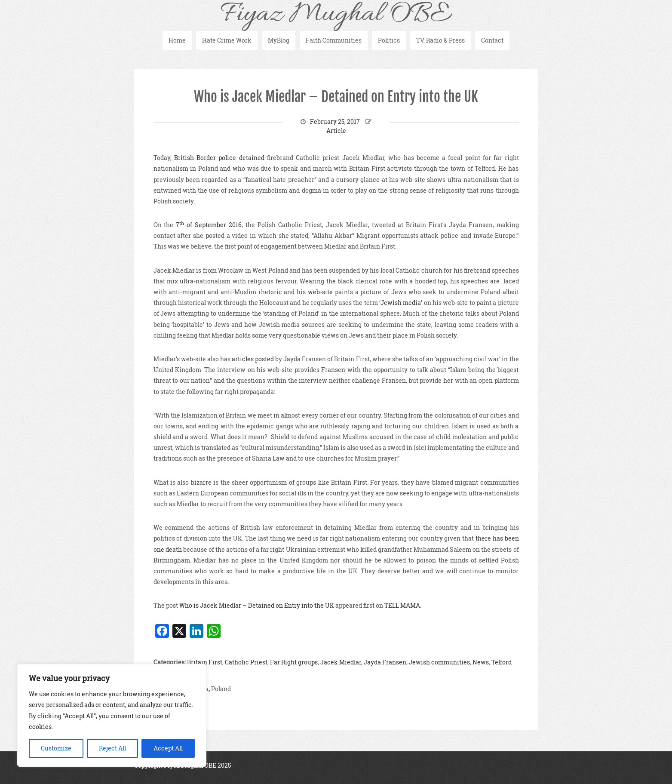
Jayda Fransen (385, 662)
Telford (502, 662)
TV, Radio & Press (440, 40)
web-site (320, 292)
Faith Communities (334, 40)
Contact (492, 40)
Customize (56, 748)
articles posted (253, 359)
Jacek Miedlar (341, 662)
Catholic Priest (246, 662)
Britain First (205, 662)
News (481, 662)
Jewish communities (439, 662)
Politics (389, 40)
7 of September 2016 (209, 225)
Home (177, 40)
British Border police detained (219, 158)
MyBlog (279, 40)
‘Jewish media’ (401, 303)
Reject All (112, 748)
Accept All (168, 748)
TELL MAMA (402, 605)
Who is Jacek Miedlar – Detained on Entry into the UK (336, 97)
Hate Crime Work (227, 40)
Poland (221, 689)
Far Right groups (294, 662)
